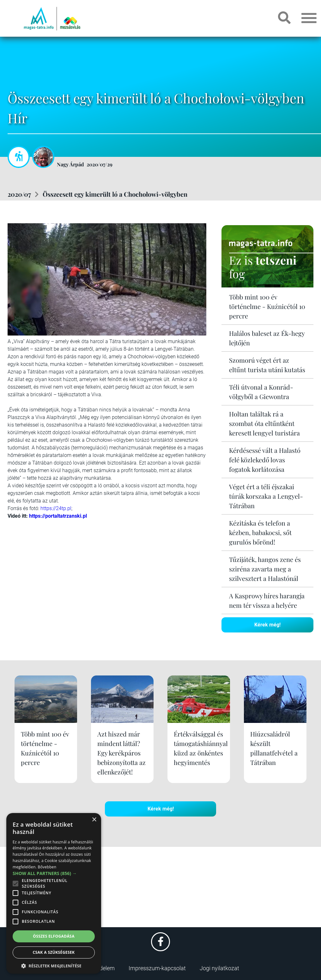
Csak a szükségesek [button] (54, 952)
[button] (54, 965)
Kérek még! (267, 625)
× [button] (94, 820)
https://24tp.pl (56, 508)
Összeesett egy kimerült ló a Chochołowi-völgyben (115, 194)
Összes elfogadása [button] (54, 936)
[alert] (54, 893)
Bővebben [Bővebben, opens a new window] (47, 867)
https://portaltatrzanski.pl (58, 516)
